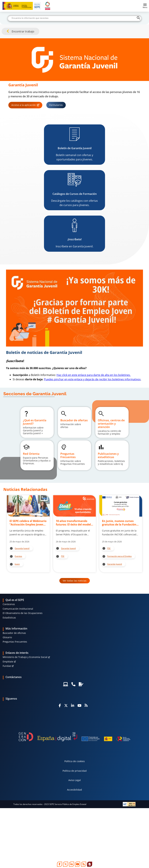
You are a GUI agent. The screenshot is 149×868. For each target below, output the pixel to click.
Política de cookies (75, 761)
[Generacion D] (74, 737)
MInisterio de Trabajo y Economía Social (25, 657)
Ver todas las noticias (75, 581)
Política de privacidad (75, 771)
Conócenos (9, 604)
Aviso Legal (75, 780)
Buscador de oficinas (14, 633)
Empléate (8, 662)
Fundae (7, 666)
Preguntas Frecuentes (15, 642)
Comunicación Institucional (18, 609)
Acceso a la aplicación (24, 105)
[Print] (90, 864)
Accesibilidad (74, 790)
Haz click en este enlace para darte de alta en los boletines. (94, 375)
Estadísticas (9, 618)
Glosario (7, 637)
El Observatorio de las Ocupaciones (23, 613)
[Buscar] (75, 18)
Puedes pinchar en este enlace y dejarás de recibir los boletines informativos (92, 379)
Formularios (56, 105)
